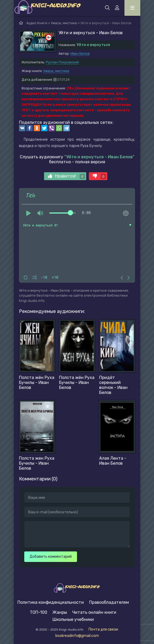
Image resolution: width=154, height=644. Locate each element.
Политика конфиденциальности (51, 602)
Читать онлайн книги (94, 612)
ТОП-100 (38, 612)
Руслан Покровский (62, 62)
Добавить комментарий (51, 557)
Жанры (60, 612)
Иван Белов (80, 54)
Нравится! (66, 176)
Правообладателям (109, 602)
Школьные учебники (73, 619)
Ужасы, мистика (56, 71)
